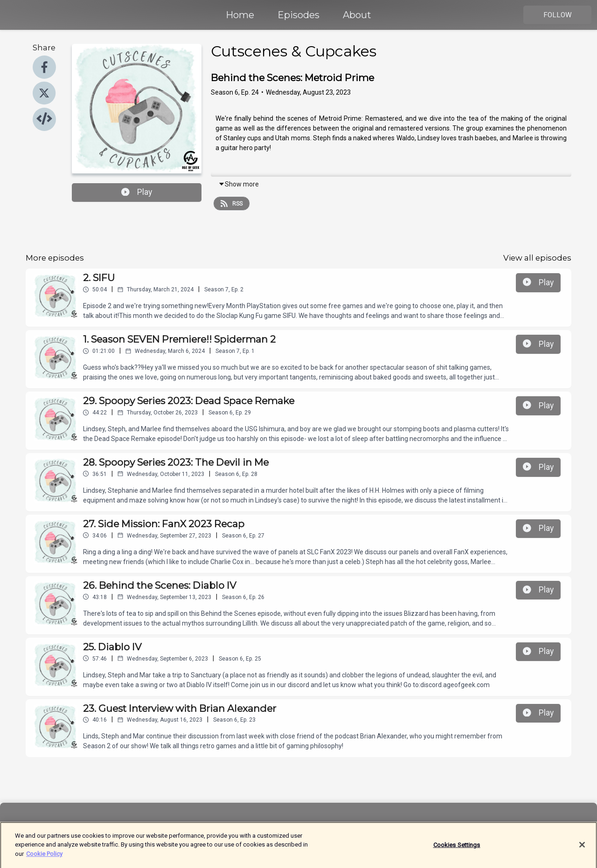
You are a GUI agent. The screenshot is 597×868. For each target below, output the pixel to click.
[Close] (582, 849)
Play (137, 192)
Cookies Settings (457, 850)
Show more (239, 184)
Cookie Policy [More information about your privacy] (44, 858)
